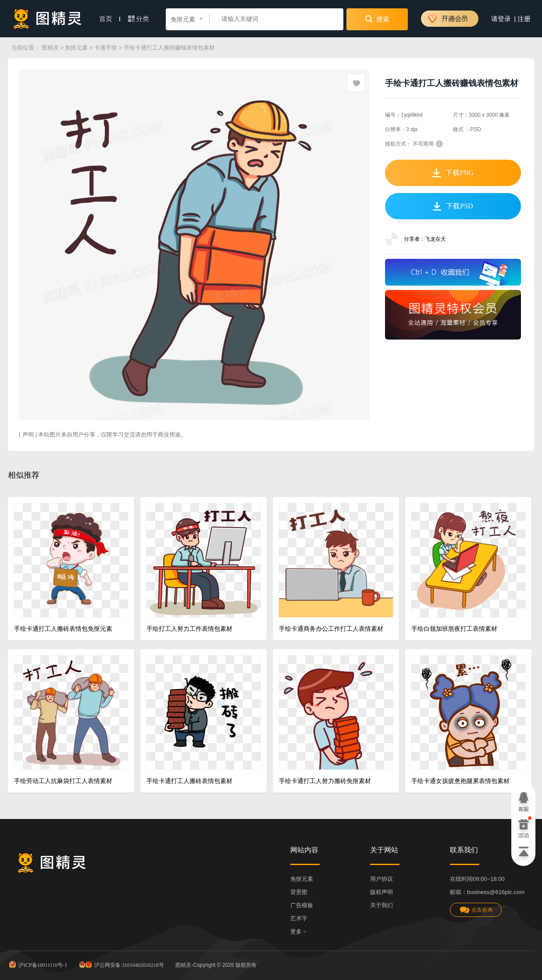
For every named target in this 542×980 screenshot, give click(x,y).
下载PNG (453, 173)
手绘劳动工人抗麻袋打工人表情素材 (63, 781)
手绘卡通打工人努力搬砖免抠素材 (325, 781)
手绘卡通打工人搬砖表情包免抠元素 (63, 629)
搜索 (377, 19)
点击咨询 (476, 910)
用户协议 (382, 879)
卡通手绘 (106, 48)
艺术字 (299, 918)
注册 (524, 19)
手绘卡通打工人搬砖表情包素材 (189, 781)
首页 (110, 19)
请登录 (501, 19)
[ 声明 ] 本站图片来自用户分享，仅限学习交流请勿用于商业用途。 (103, 435)
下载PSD (453, 206)
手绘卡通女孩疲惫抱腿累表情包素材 (460, 781)
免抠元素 (76, 48)
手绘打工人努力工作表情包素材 (189, 629)
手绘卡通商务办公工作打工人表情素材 (331, 629)
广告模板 (302, 905)
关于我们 (382, 905)
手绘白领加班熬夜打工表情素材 (454, 629)
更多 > (298, 932)
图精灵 (50, 48)
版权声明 (382, 892)
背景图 (299, 892)
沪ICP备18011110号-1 (37, 964)
